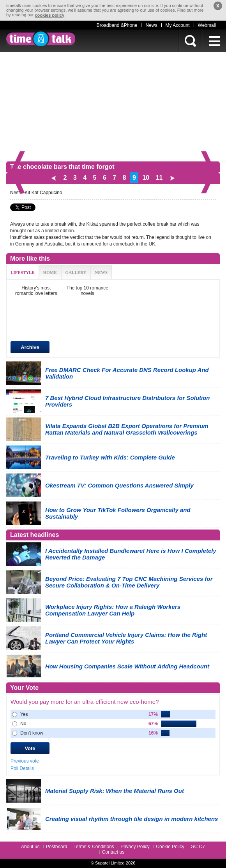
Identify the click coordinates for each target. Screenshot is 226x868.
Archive (30, 347)
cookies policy (49, 15)
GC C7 (198, 847)
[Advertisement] (113, 107)
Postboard (57, 847)
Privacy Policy (135, 847)
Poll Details (22, 768)
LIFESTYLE (23, 272)
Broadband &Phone (117, 25)
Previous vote (25, 761)
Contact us (113, 852)
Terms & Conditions (94, 847)
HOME (50, 272)
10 (146, 178)
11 (159, 178)
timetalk (41, 39)
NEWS (101, 272)
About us (30, 847)
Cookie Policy (170, 847)
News (151, 25)
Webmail (207, 25)
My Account (178, 25)
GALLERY (76, 272)
